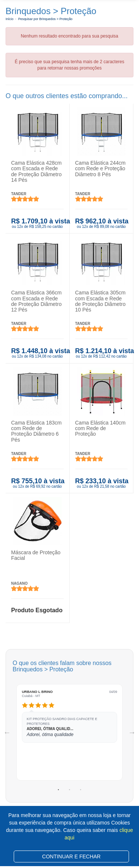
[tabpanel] (69, 732)
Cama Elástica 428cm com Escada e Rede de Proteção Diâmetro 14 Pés (36, 171)
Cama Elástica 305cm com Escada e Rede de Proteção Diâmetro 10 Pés (100, 301)
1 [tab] (59, 790)
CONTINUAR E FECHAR (72, 856)
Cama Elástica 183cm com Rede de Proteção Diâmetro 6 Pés (36, 431)
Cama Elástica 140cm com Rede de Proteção (100, 428)
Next (132, 732)
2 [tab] (70, 790)
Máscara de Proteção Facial (36, 555)
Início (9, 19)
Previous (7, 732)
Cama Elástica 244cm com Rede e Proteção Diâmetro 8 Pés (100, 169)
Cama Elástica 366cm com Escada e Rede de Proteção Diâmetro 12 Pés (36, 301)
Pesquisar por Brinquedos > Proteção (45, 19)
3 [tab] (81, 790)
